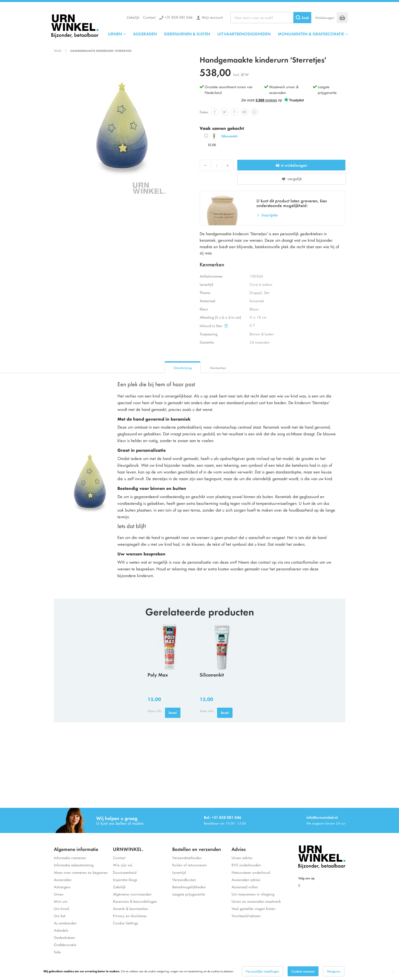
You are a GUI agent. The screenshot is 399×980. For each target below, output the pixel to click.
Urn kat (60, 916)
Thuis (58, 51)
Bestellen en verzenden (197, 849)
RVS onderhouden (246, 865)
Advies (239, 849)
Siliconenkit (229, 136)
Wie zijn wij (123, 865)
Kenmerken (218, 368)
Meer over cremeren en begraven (81, 872)
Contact (149, 17)
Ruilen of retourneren (189, 865)
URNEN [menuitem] (115, 34)
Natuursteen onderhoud (251, 872)
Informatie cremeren (70, 858)
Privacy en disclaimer (130, 916)
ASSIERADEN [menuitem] (145, 34)
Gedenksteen (64, 937)
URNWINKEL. (128, 849)
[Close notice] (393, 971)
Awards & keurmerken (130, 908)
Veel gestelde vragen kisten (253, 908)
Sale (57, 952)
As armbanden (65, 923)
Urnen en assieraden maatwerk (256, 901)
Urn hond (61, 908)
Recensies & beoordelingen (135, 901)
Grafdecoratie (65, 944)
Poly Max (158, 674)
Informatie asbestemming (74, 865)
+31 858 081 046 (179, 17)
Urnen (59, 894)
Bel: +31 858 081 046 (223, 817)
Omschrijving (183, 368)
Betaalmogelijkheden (189, 887)
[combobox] (271, 18)
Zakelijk (133, 17)
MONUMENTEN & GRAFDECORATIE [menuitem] (311, 34)
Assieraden (63, 879)
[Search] (302, 18)
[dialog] (199, 971)
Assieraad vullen (245, 887)
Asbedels (61, 930)
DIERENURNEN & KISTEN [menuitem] (187, 34)
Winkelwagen (325, 18)
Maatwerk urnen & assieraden (284, 89)
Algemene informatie (76, 849)
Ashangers (62, 887)
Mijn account (212, 17)
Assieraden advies (246, 879)
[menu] (228, 34)
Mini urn (61, 901)
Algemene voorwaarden (132, 894)
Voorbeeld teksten (246, 916)
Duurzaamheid (125, 872)
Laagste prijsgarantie (327, 89)
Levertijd (179, 872)
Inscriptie (270, 215)
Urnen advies (242, 858)
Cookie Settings (125, 923)
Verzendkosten (184, 879)
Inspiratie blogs (125, 879)
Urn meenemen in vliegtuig (253, 894)
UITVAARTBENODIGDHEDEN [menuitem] (244, 34)
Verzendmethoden (187, 858)
